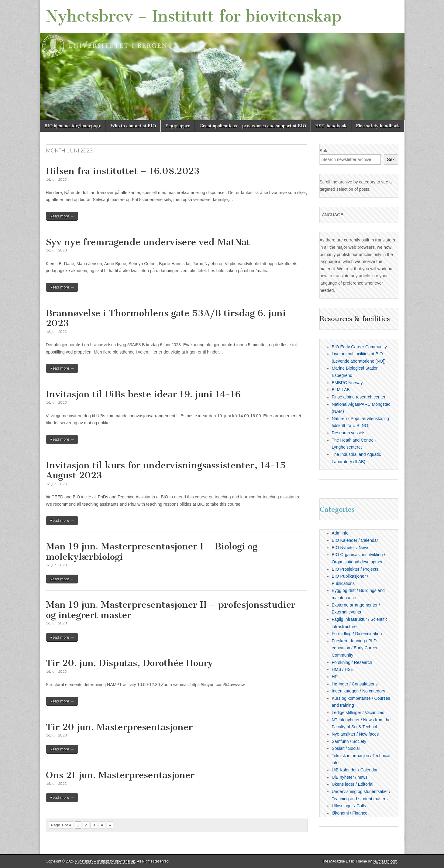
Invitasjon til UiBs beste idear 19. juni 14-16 (143, 394)
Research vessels (349, 433)
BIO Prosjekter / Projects (355, 569)
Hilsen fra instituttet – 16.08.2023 (123, 171)
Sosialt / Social (346, 748)
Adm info (340, 533)
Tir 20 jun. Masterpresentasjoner (119, 727)
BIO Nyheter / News (351, 548)
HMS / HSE (343, 669)
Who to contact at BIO (133, 126)
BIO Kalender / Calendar (355, 540)
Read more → (62, 216)
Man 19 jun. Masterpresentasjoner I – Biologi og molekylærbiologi (152, 552)
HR (335, 677)
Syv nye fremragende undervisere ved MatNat (148, 242)
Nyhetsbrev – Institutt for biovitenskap (194, 16)
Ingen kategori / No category (359, 691)
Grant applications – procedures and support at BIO (253, 126)
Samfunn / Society (349, 741)
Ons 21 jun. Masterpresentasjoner (120, 775)
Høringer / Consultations (355, 684)
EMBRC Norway (347, 383)
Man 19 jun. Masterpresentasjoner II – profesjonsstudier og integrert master (171, 610)
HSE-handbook (331, 126)
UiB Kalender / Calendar (355, 770)
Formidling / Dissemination (357, 634)
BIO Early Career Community (359, 347)
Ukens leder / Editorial (353, 784)
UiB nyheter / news (350, 777)
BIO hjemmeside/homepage (73, 126)
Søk (324, 151)
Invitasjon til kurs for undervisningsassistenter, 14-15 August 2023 (166, 470)
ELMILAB (341, 390)
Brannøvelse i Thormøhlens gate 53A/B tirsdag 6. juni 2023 (166, 318)
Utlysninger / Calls (349, 806)
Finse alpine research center (359, 397)
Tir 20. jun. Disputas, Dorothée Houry (129, 663)
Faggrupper (178, 126)
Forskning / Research (352, 662)
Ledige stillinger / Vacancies (358, 713)
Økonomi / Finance (350, 813)
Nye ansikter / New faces (355, 734)
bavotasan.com (385, 861)
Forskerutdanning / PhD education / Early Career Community (355, 648)
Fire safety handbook (378, 126)
